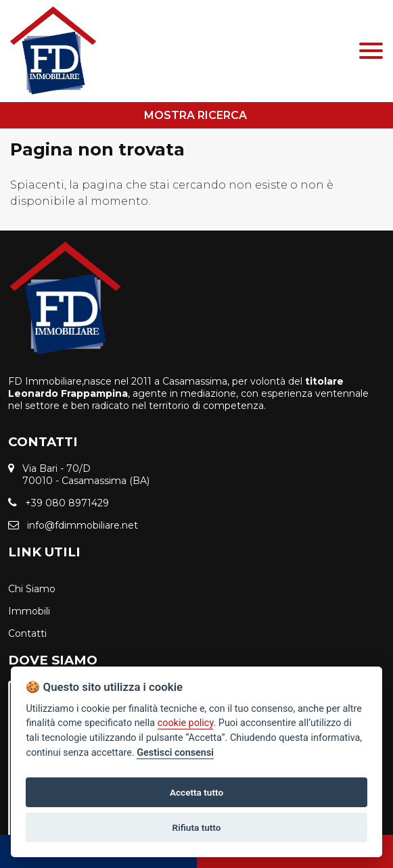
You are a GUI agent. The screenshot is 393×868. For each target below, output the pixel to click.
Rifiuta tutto (197, 827)
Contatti (27, 633)
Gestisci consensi (175, 753)
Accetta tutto (196, 792)
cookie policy (186, 723)
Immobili (29, 611)
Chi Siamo (32, 589)
